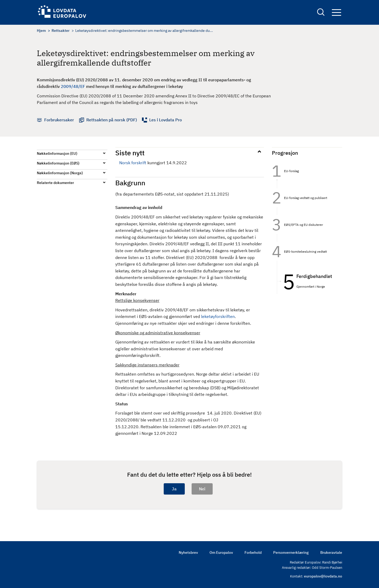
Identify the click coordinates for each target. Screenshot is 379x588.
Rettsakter (61, 31)
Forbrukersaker (59, 120)
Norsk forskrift (133, 163)
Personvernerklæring (291, 552)
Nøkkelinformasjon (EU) (57, 153)
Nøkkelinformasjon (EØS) (58, 163)
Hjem (41, 31)
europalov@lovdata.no (323, 576)
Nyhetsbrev (188, 552)
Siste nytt (130, 153)
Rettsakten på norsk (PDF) (112, 120)
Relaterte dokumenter (55, 183)
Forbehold (253, 552)
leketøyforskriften (218, 316)
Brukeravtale (331, 552)
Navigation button (336, 13)
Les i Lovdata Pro (166, 120)
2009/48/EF (73, 86)
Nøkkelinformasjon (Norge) (60, 173)
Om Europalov (221, 552)
